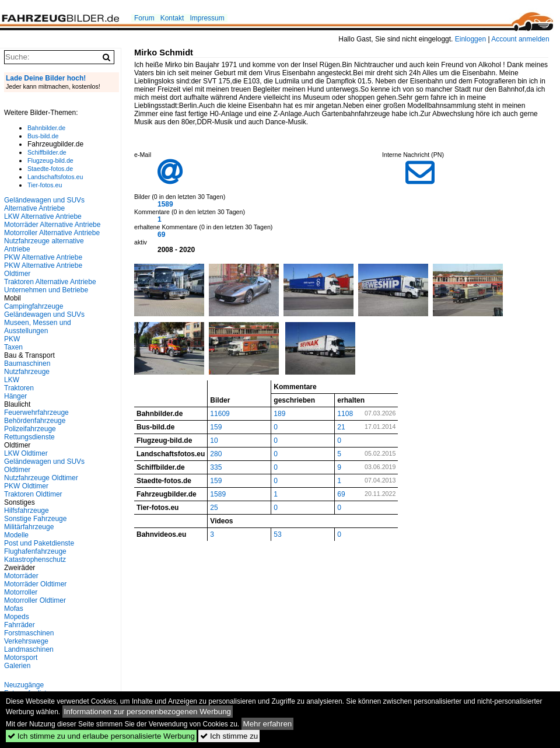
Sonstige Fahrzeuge (35, 519)
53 (277, 534)
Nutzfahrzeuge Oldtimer (41, 478)
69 (161, 235)
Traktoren (19, 388)
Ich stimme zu (229, 736)
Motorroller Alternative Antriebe (52, 233)
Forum (144, 18)
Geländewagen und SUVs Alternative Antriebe (44, 204)
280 (216, 454)
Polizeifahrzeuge (30, 429)
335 (216, 467)
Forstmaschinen (29, 633)
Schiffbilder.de (47, 152)
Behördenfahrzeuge (35, 421)
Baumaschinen (27, 363)
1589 (165, 204)
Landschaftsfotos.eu (55, 177)
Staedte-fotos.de (50, 169)
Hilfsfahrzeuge (27, 511)
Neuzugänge (24, 685)
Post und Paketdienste (39, 543)
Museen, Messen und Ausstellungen (38, 327)
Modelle (16, 535)
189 (279, 414)
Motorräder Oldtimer (35, 584)
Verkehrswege (26, 641)
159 (216, 427)
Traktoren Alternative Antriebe (50, 282)
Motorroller (21, 592)
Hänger (15, 396)
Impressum (207, 18)
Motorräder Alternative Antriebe (52, 225)
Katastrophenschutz (35, 560)
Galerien (17, 666)
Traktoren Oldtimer (33, 494)
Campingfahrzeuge (34, 306)
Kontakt (172, 18)
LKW (12, 380)
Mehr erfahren (268, 724)
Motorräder (21, 576)
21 (341, 427)
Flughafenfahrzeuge (35, 551)
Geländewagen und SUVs (44, 314)
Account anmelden (520, 39)
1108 (345, 414)
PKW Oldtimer (26, 486)
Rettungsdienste (29, 437)
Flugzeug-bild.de (50, 160)
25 (214, 508)
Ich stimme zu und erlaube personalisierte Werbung (101, 736)
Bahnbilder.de (46, 128)
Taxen (13, 347)
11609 (220, 414)
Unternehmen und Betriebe (46, 290)
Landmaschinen (29, 649)
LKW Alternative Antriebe (43, 216)
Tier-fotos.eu (45, 185)
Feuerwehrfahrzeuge (36, 413)
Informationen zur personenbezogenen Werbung (148, 712)
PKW (12, 339)
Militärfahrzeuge (29, 527)
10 (214, 441)
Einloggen (470, 39)
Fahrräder (20, 625)
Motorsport (21, 658)
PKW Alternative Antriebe (43, 257)
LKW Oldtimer (26, 453)
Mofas (14, 609)
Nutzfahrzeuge (27, 372)
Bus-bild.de (43, 136)
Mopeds (17, 617)
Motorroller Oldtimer (35, 600)
